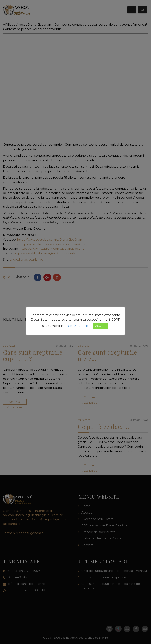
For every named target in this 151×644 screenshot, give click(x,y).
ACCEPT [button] (100, 326)
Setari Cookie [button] (78, 326)
